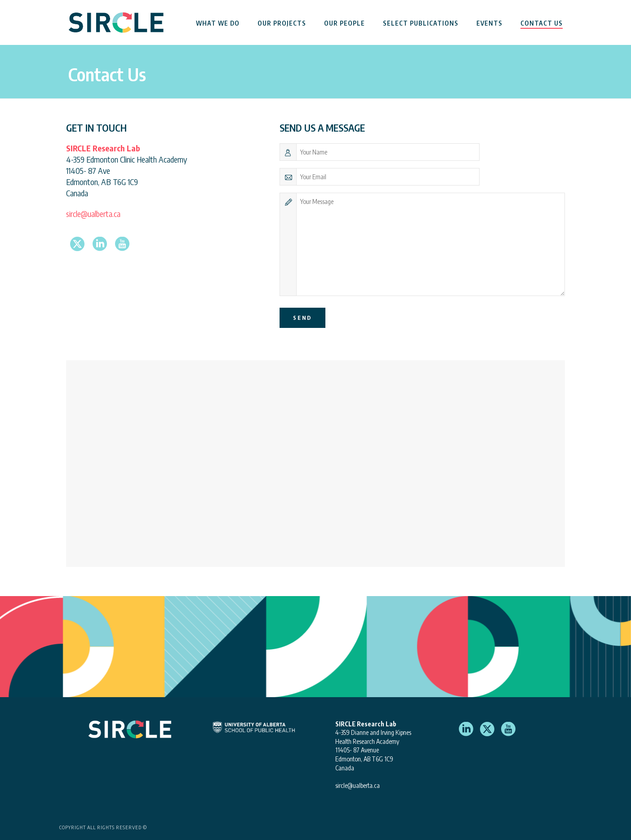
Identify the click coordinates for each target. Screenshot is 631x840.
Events (489, 23)
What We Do (218, 23)
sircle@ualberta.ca (93, 214)
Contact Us (542, 23)
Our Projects (282, 23)
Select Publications (421, 23)
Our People (344, 23)
